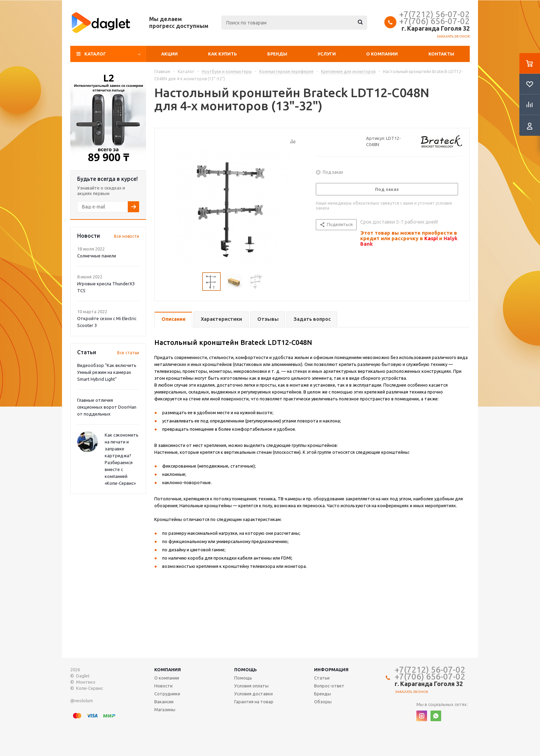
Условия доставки (253, 694)
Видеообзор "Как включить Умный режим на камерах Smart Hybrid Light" (107, 372)
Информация (331, 670)
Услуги (327, 54)
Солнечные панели (97, 256)
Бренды (277, 54)
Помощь (246, 670)
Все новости (127, 236)
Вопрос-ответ (329, 686)
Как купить (222, 54)
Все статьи (128, 353)
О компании (382, 54)
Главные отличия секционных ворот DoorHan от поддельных (107, 407)
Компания (168, 670)
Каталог (95, 54)
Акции (169, 54)
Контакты (441, 54)
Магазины (165, 709)
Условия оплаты (251, 686)
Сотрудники (167, 694)
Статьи (322, 678)
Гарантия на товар (254, 702)
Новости (163, 686)
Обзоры (323, 702)
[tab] (173, 320)
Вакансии (164, 702)
